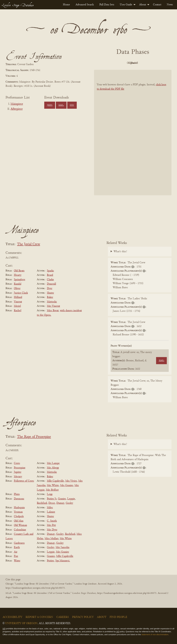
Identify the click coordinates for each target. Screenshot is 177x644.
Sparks (50, 271)
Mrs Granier (67, 485)
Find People (118, 617)
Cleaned (141, 63)
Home (66, 5)
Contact (157, 5)
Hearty (18, 275)
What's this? (120, 252)
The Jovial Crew (29, 244)
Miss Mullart (52, 539)
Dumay (60, 503)
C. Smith (52, 521)
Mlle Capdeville (55, 481)
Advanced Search (85, 5)
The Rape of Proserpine (34, 437)
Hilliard (18, 297)
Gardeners (19, 543)
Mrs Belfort (52, 490)
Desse (52, 503)
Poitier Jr (52, 499)
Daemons (19, 499)
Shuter (50, 293)
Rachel (18, 311)
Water (17, 561)
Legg (50, 494)
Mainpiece (17, 104)
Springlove (20, 280)
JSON (50, 105)
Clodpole (19, 516)
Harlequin (19, 508)
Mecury (18, 477)
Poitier (50, 561)
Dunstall (51, 284)
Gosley (69, 503)
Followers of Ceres (24, 481)
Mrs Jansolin (62, 547)
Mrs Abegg (53, 468)
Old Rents (19, 271)
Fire (16, 556)
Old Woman (20, 525)
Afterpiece (17, 109)
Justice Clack (21, 293)
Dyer (50, 288)
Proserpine (20, 468)
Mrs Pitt (51, 525)
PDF (103, 63)
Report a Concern (39, 617)
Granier (62, 499)
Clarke (50, 280)
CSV (72, 105)
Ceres (17, 463)
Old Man (19, 521)
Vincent (18, 302)
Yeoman (18, 512)
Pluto (17, 494)
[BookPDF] (133, 133)
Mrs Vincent (53, 306)
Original (122, 63)
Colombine (20, 530)
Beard (50, 275)
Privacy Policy (83, 617)
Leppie (71, 499)
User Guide (126, 5)
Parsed (160, 63)
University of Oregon (21, 623)
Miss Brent (53, 311)
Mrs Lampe (53, 463)
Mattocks (52, 302)
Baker (50, 297)
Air (16, 552)
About (143, 5)
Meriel (17, 306)
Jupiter (18, 472)
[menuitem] (66, 5)
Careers (63, 617)
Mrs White (53, 485)
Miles (50, 508)
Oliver (17, 288)
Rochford (42, 503)
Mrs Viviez (71, 481)
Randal (18, 284)
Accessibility (12, 617)
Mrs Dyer (52, 530)
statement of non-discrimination (155, 634)
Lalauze (51, 512)
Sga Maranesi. (63, 561)
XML (61, 105)
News (170, 5)
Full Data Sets (107, 5)
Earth (17, 547)
